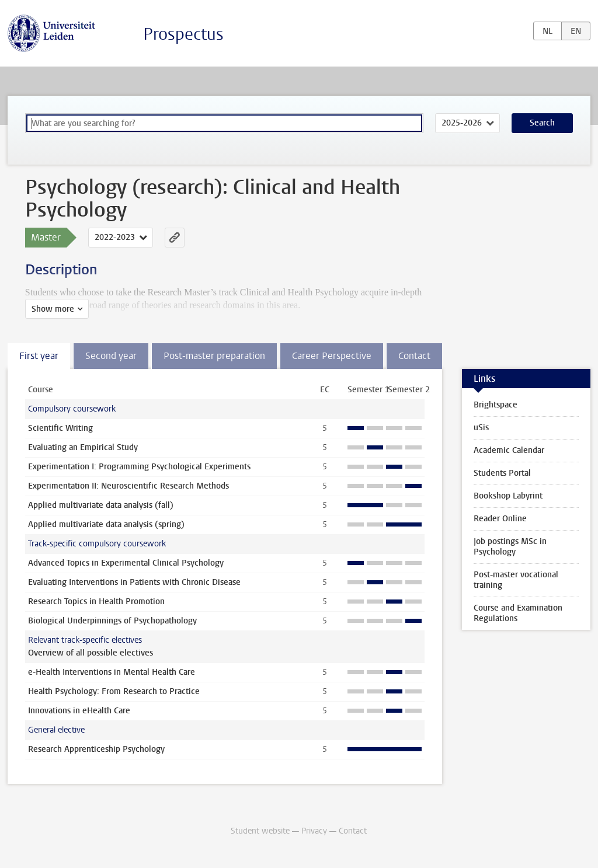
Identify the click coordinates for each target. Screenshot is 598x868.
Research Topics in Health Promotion (96, 602)
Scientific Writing (60, 428)
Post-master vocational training (516, 580)
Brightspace (496, 405)
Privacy (314, 831)
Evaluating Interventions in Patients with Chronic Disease (134, 582)
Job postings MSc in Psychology (510, 547)
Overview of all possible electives (91, 653)
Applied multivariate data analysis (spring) (106, 524)
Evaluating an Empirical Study (83, 447)
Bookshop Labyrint (508, 496)
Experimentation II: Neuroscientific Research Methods (128, 486)
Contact (353, 831)
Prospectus (183, 34)
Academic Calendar (509, 450)
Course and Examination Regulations (518, 613)
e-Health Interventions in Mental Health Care (112, 672)
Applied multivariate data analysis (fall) (101, 505)
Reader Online (500, 519)
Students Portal (502, 473)
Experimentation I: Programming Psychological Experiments (139, 467)
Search (542, 123)
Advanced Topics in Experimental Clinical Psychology (126, 563)
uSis (481, 428)
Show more (53, 309)
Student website (260, 831)
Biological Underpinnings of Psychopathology (112, 621)
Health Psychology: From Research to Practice (114, 691)
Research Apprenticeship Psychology (96, 749)
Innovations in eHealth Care (79, 711)
